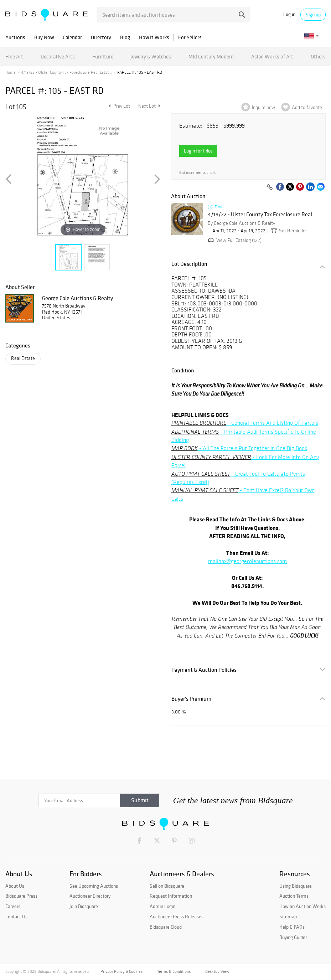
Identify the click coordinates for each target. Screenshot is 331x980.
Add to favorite (307, 107)
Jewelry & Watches (151, 56)
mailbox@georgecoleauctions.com (247, 561)
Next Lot (149, 106)
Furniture (103, 56)
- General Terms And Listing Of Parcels (245, 423)
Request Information (171, 896)
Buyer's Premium (191, 699)
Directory (101, 37)
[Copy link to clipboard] (270, 187)
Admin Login (162, 906)
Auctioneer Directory (90, 896)
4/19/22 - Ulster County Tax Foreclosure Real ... (263, 215)
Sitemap (288, 917)
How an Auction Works (302, 906)
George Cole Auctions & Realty (77, 298)
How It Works (154, 37)
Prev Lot (118, 106)
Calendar (72, 37)
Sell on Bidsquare (167, 886)
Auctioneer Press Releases (177, 917)
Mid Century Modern (211, 56)
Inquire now (263, 107)
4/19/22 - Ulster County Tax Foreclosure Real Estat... (66, 72)
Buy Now (44, 37)
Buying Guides (293, 937)
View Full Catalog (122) (234, 240)
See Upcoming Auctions (94, 886)
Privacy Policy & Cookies (121, 971)
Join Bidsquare (84, 906)
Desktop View (217, 971)
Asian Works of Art (272, 56)
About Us (15, 886)
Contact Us (16, 917)
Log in (289, 14)
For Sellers (190, 37)
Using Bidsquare (296, 886)
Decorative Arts (58, 56)
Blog (125, 37)
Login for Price (198, 151)
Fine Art (14, 56)
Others (318, 56)
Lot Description (189, 264)
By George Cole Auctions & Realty (241, 223)
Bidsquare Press (21, 896)
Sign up (313, 15)
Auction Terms (294, 896)
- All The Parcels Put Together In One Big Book (239, 448)
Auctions (15, 37)
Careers (13, 906)
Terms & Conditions (174, 971)
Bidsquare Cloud (166, 927)
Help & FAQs (292, 927)
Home (11, 72)
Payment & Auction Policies (204, 670)
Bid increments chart (197, 173)
